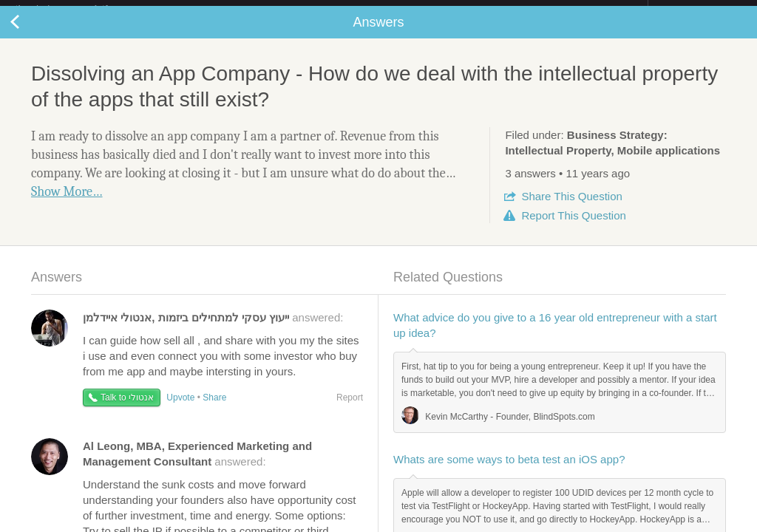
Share (571, 208)
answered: (213, 329)
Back (30, 34)
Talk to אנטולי (127, 409)
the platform (77, 8)
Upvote (180, 409)
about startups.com (700, 10)
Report (573, 227)
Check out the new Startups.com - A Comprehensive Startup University (488, 10)
